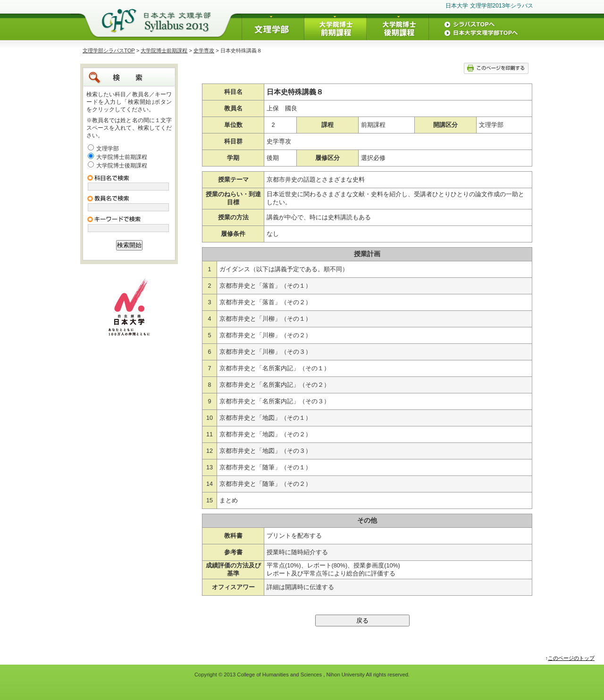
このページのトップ (571, 658)
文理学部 (108, 149)
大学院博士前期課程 (164, 50)
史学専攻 (204, 50)
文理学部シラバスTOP (109, 50)
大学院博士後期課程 (122, 166)
